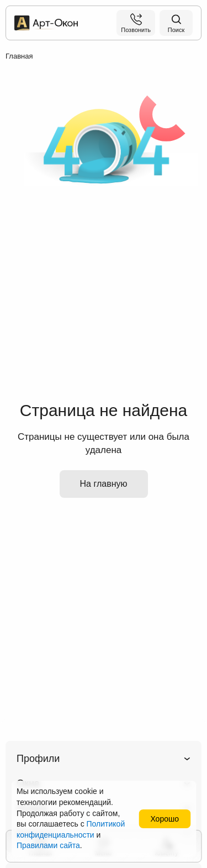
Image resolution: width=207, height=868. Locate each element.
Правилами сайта (48, 845)
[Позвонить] (136, 23)
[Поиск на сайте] (176, 23)
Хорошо (164, 819)
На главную (104, 484)
